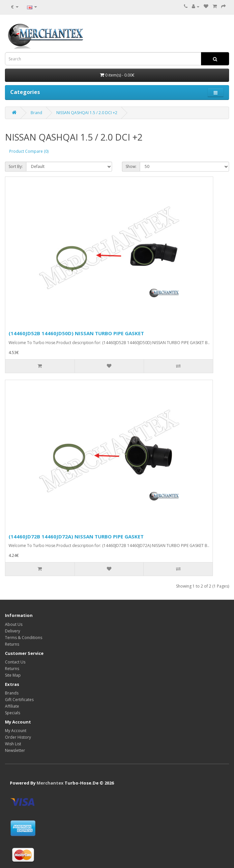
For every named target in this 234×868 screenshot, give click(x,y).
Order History (18, 737)
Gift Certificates (19, 700)
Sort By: (16, 166)
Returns (12, 644)
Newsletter (15, 750)
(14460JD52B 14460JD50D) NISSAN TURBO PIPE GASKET (76, 333)
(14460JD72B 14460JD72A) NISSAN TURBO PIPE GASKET (76, 536)
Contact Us (15, 662)
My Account (16, 731)
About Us (14, 624)
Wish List (13, 744)
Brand (36, 113)
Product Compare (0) (29, 151)
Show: (131, 166)
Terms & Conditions (24, 638)
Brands (12, 693)
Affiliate (12, 706)
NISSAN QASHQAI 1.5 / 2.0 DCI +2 (87, 113)
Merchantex (50, 783)
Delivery (13, 631)
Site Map (13, 675)
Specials (13, 713)
